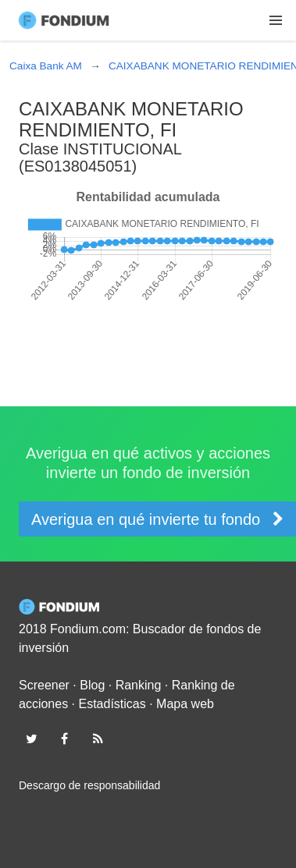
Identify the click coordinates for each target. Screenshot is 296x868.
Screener (44, 685)
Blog (92, 685)
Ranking (139, 685)
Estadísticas (112, 704)
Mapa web (185, 704)
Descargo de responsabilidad (89, 785)
